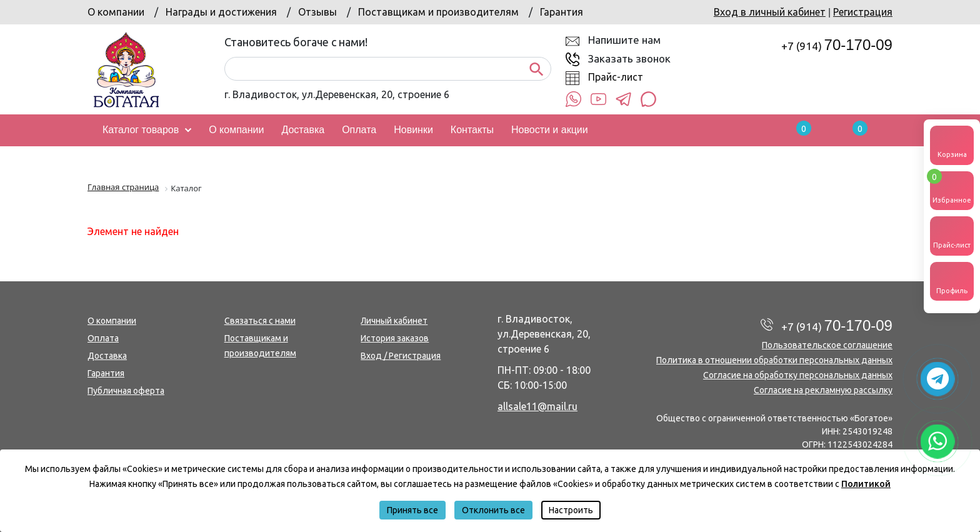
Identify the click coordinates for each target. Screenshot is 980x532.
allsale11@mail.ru (537, 406)
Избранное (952, 188)
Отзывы (317, 12)
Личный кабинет (394, 321)
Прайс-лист (616, 77)
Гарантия (562, 12)
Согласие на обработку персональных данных (798, 375)
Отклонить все (493, 510)
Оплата (103, 338)
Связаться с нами (260, 321)
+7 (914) (837, 46)
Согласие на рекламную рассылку (823, 390)
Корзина (952, 144)
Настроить (571, 510)
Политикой (866, 484)
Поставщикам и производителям (438, 12)
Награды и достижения (221, 12)
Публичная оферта (126, 391)
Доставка (107, 356)
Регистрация (863, 12)
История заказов (395, 338)
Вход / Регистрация (401, 356)
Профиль (952, 281)
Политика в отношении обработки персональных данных (774, 360)
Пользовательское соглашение (827, 345)
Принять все (412, 510)
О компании (116, 12)
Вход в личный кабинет (770, 12)
